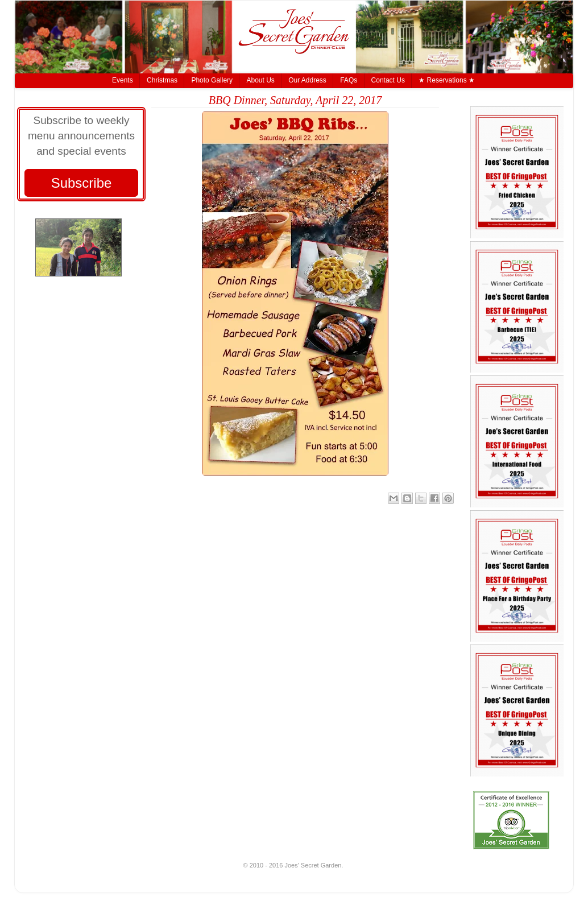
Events (123, 80)
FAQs (349, 80)
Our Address (307, 80)
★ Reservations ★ (447, 80)
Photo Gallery (212, 80)
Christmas (162, 80)
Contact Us (388, 80)
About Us (260, 80)
